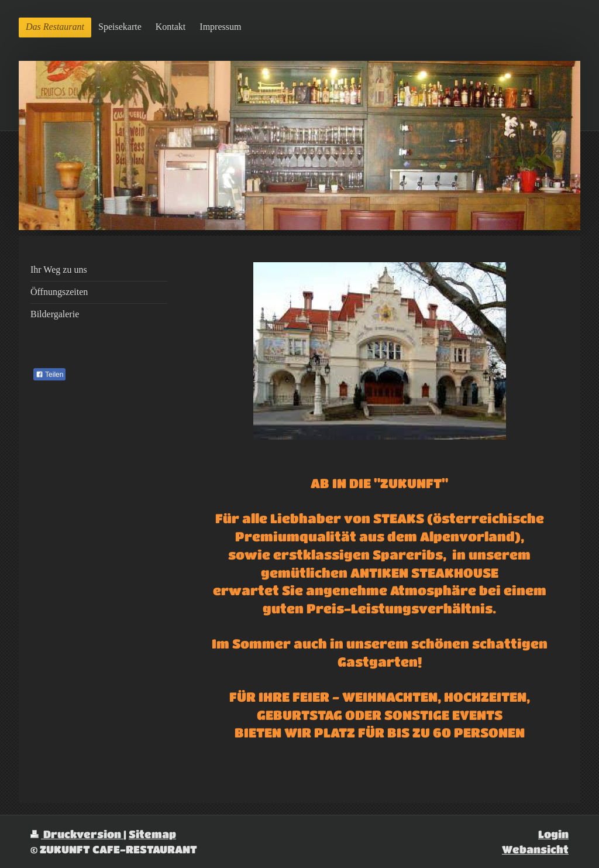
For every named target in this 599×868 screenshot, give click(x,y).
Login (553, 834)
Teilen (49, 375)
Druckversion (77, 834)
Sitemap (152, 834)
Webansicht (535, 849)
